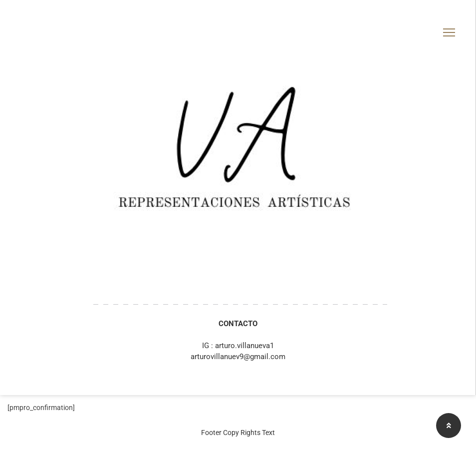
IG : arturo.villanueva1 (238, 346)
